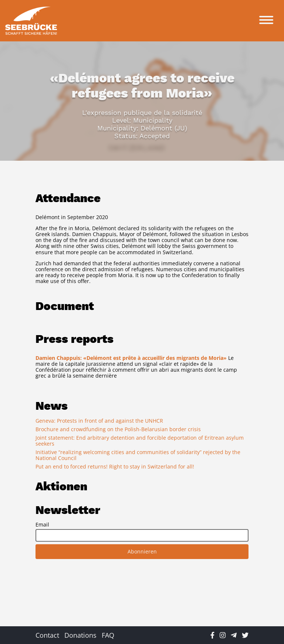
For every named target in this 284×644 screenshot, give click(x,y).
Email (42, 525)
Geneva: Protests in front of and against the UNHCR (99, 421)
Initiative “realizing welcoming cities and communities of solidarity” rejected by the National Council (138, 455)
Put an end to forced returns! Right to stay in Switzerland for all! (115, 466)
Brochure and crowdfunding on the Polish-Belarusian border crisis (118, 429)
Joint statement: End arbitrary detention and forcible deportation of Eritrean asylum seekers (140, 441)
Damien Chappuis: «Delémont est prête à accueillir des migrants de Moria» (131, 358)
